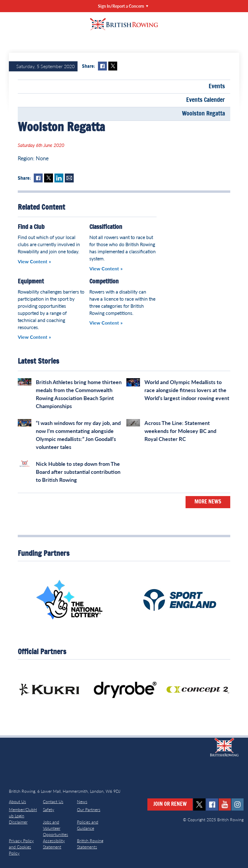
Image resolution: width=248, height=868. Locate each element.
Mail (69, 178)
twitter (199, 804)
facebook (212, 804)
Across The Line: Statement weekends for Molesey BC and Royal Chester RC (180, 431)
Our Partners (89, 810)
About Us (17, 802)
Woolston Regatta (203, 114)
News (82, 802)
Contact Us (53, 802)
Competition (104, 282)
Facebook (102, 66)
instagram (237, 804)
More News (208, 502)
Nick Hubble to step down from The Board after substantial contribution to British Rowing (78, 472)
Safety (49, 810)
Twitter (113, 66)
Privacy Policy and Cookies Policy (21, 847)
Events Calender (206, 100)
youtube (225, 804)
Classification (106, 227)
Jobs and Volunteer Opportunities (55, 828)
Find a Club (31, 227)
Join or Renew (170, 804)
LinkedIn (59, 178)
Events (217, 86)
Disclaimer (18, 822)
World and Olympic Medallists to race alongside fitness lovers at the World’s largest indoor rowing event (187, 390)
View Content (33, 261)
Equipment (31, 282)
